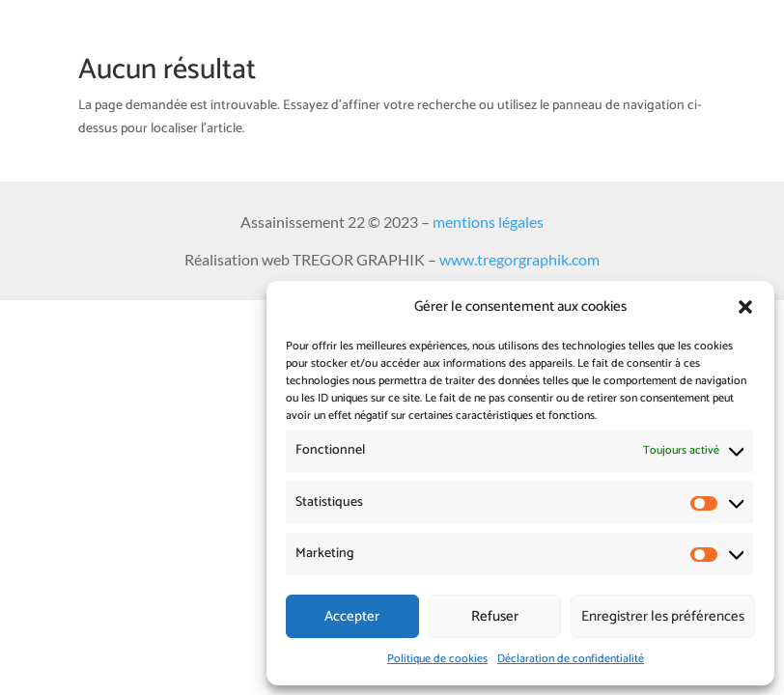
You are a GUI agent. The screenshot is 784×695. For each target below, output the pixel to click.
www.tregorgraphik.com (519, 259)
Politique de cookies (437, 659)
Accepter (352, 616)
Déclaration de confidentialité (571, 659)
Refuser (495, 616)
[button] (745, 307)
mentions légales (488, 222)
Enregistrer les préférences (663, 616)
